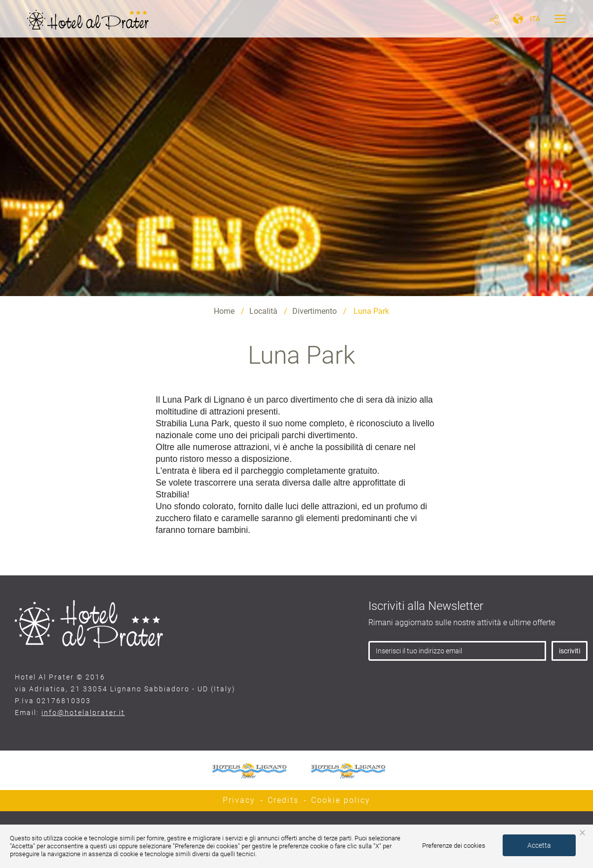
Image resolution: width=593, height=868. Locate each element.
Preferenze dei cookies (454, 846)
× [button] (582, 832)
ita (535, 19)
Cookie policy (341, 800)
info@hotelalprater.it (83, 713)
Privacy (239, 800)
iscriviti (570, 651)
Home (224, 311)
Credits (283, 800)
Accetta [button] (539, 845)
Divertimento (315, 311)
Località (263, 311)
